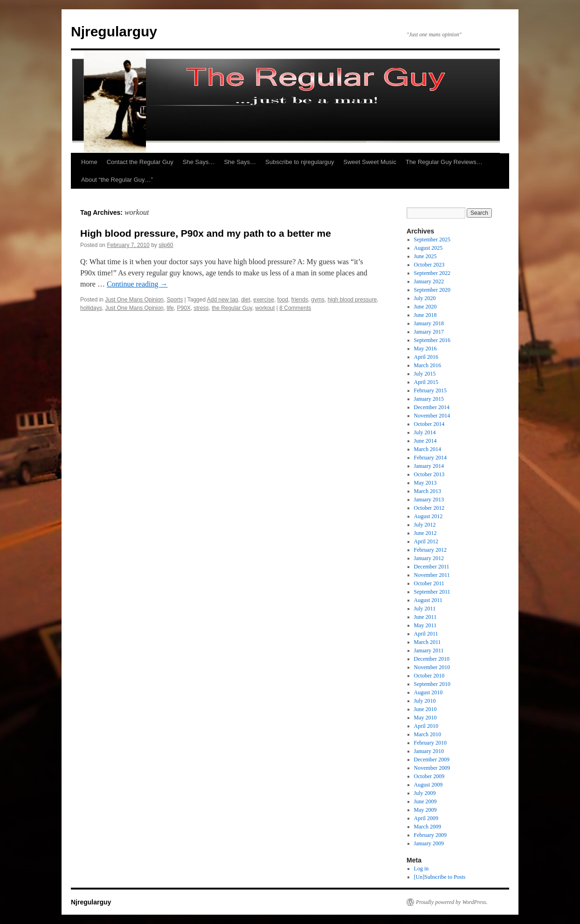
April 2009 (426, 818)
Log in (421, 869)
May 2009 (425, 810)
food (283, 300)
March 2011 (428, 642)
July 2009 (425, 793)
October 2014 (429, 424)
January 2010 (429, 751)
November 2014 (432, 416)
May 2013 (425, 483)
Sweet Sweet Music (370, 162)
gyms (318, 300)
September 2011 (432, 592)
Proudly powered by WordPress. (452, 902)
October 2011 (429, 583)
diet (245, 300)
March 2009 (428, 827)
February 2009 (430, 835)
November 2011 (432, 575)
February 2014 (430, 458)
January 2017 (429, 332)
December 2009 (432, 760)
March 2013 (428, 491)
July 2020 (425, 298)
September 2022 (432, 273)
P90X (183, 308)
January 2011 (429, 650)
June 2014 (425, 441)
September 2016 (432, 340)
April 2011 (426, 634)
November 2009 (432, 768)
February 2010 (430, 743)
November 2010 (432, 667)
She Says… (199, 162)
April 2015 (426, 382)
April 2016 (426, 357)
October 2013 (429, 474)
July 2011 (425, 609)
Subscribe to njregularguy (300, 162)
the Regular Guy (232, 308)
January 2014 (429, 466)
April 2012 (426, 541)
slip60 (166, 245)
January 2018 (429, 323)
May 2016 (425, 349)
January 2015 (429, 399)
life (170, 308)
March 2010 (428, 734)
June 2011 (425, 617)
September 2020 (432, 290)
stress (201, 308)
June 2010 (425, 709)
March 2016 (428, 365)
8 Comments (295, 308)
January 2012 (429, 558)
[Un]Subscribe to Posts (440, 877)
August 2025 (428, 248)
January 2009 (429, 843)
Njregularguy (114, 31)
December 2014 (432, 407)
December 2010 (432, 659)
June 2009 (425, 801)
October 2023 (429, 265)
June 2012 (425, 533)
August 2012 (428, 516)
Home (89, 162)
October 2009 (429, 776)
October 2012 (429, 508)
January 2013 (429, 500)
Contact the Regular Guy (140, 162)
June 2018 (425, 315)
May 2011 (425, 625)
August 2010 (428, 692)
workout (265, 308)
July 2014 (425, 432)
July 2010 (425, 701)
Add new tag (223, 300)
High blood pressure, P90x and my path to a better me (206, 233)
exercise (264, 300)
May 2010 (425, 718)
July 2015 (425, 374)
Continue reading (137, 284)
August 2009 (428, 785)
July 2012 (425, 525)
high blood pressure (352, 300)
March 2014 (428, 449)
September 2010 (432, 684)
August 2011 (428, 600)
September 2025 (432, 240)
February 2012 (430, 550)
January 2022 (429, 281)
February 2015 (430, 390)
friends (300, 300)
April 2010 (426, 726)
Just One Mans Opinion (134, 300)
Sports (175, 300)
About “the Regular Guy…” (117, 180)
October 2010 (429, 676)
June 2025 (425, 256)
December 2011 (432, 567)
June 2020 (425, 307)
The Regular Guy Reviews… (444, 162)
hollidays (91, 308)
